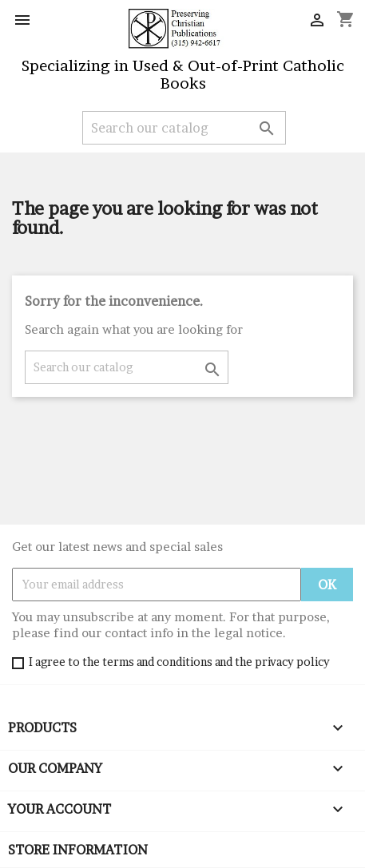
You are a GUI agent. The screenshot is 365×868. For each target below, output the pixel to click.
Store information (78, 850)
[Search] (184, 128)
